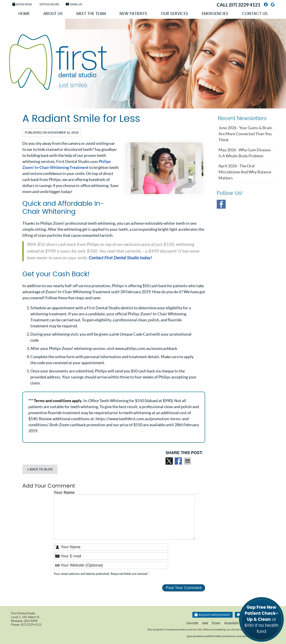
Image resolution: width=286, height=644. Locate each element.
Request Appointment (212, 615)
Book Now (22, 4)
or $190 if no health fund (262, 620)
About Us (53, 14)
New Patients (133, 14)
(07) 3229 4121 (245, 5)
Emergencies (215, 14)
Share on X (170, 461)
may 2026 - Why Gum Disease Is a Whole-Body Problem (245, 153)
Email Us (74, 4)
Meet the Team (91, 14)
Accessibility (232, 623)
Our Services (175, 14)
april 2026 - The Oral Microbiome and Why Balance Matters (245, 172)
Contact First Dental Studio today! (120, 258)
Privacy (216, 623)
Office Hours (49, 4)
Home (24, 14)
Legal (205, 623)
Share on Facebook (179, 461)
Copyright (192, 623)
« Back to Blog (40, 469)
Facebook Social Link (221, 204)
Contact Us (255, 14)
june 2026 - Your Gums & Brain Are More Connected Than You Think (245, 134)
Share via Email (188, 461)
